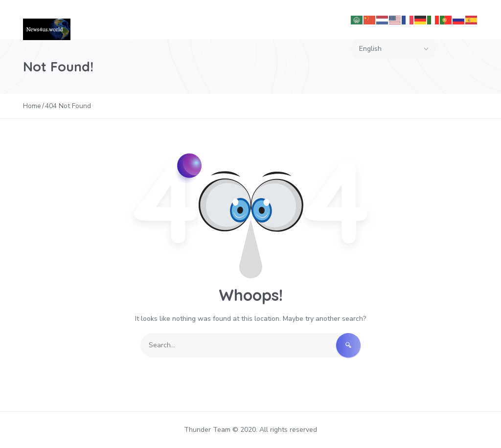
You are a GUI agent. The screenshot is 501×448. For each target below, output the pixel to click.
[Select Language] (393, 49)
